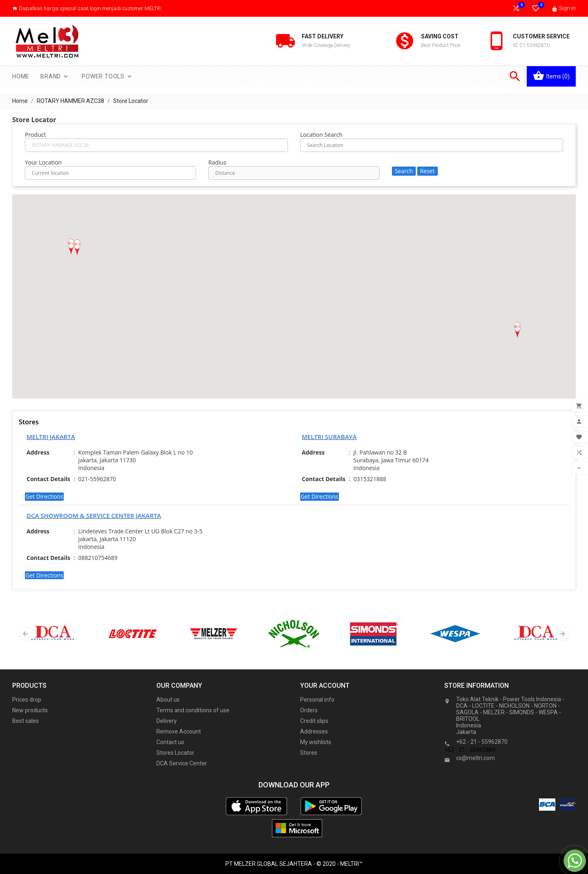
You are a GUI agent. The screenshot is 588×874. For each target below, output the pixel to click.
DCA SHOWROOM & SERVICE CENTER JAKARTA (94, 515)
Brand (55, 76)
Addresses (314, 731)
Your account (325, 686)
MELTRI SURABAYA (329, 437)
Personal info (317, 700)
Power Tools (107, 76)
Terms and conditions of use (193, 710)
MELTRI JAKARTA (51, 437)
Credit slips (314, 721)
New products (30, 710)
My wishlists (316, 742)
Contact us (170, 742)
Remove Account (179, 731)
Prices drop (27, 700)
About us (168, 700)
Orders (309, 710)
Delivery (167, 721)
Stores (309, 753)
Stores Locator (175, 753)
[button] (517, 330)
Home (21, 76)
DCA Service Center (182, 763)
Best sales (26, 721)
